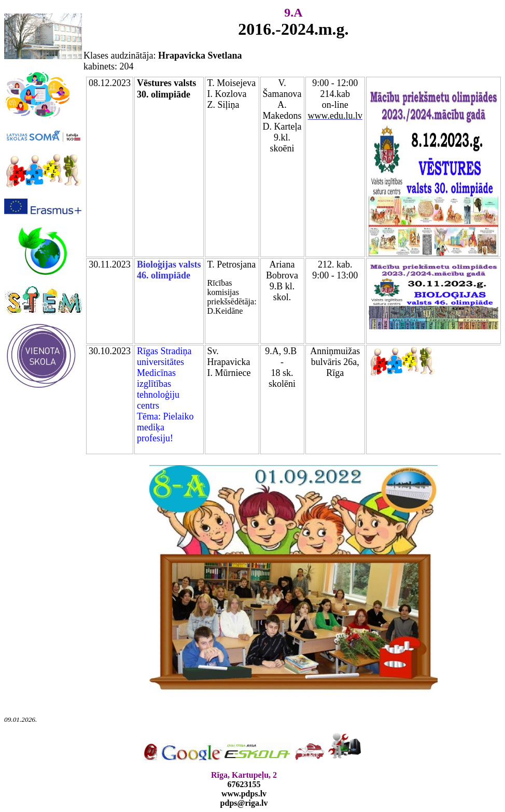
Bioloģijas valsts (169, 264)
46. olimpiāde (164, 275)
